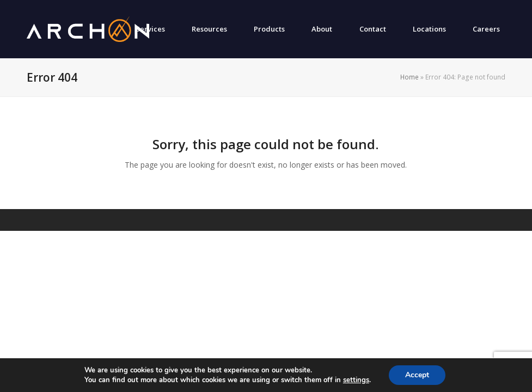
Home (409, 77)
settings (356, 380)
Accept (417, 375)
